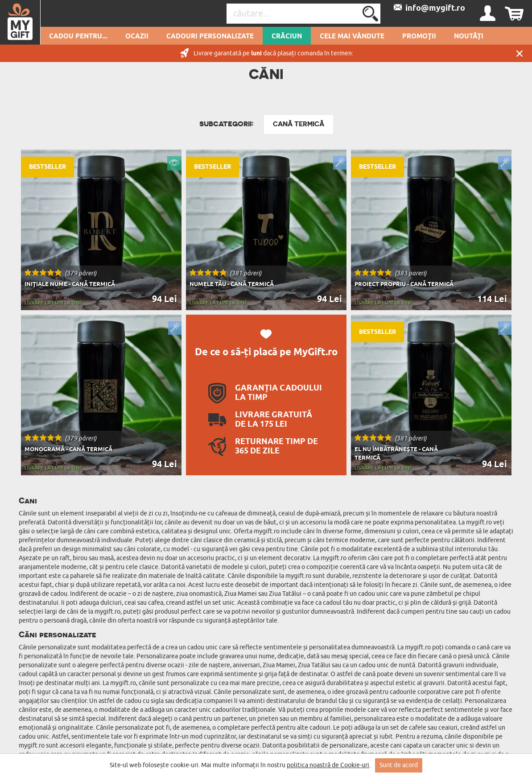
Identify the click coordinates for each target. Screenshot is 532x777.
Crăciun (287, 37)
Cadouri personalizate (210, 37)
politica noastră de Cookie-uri (328, 765)
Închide (520, 53)
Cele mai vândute (352, 37)
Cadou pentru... (78, 37)
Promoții (419, 37)
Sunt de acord (399, 765)
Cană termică (299, 124)
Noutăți (469, 37)
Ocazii (137, 37)
